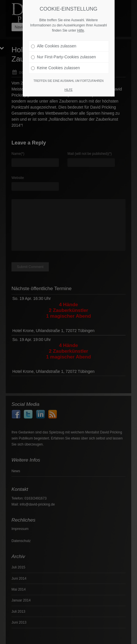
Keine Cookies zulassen (55, 67)
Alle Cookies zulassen (54, 45)
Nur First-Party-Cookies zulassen (63, 56)
